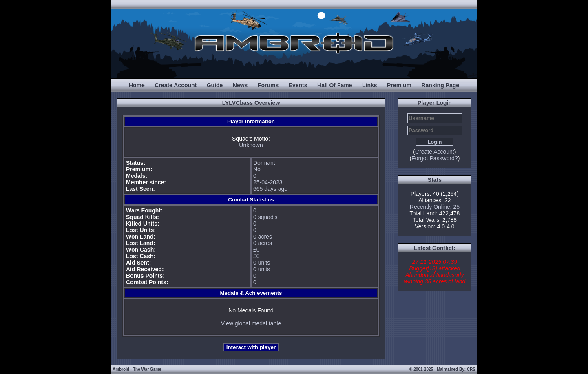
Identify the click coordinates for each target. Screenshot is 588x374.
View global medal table (251, 323)
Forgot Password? (435, 158)
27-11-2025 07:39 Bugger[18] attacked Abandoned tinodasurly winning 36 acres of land (434, 272)
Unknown (251, 145)
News (240, 85)
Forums (268, 85)
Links (370, 85)
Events (298, 85)
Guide (215, 85)
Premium (399, 85)
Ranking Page (440, 85)
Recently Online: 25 (435, 207)
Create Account (176, 85)
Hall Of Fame (335, 85)
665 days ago (270, 189)
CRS (471, 369)
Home (137, 85)
